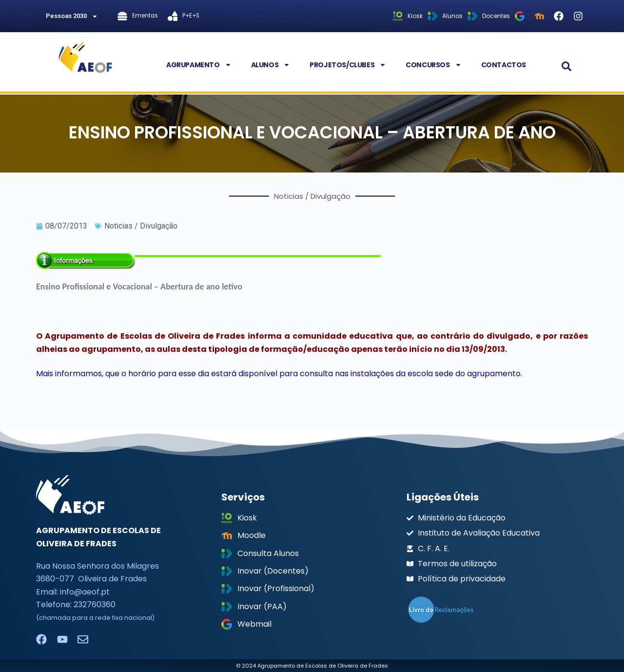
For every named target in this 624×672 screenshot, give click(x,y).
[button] (566, 66)
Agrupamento (199, 65)
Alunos (271, 65)
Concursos (433, 65)
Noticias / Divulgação (141, 226)
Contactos (504, 65)
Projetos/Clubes (348, 65)
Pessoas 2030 (72, 16)
